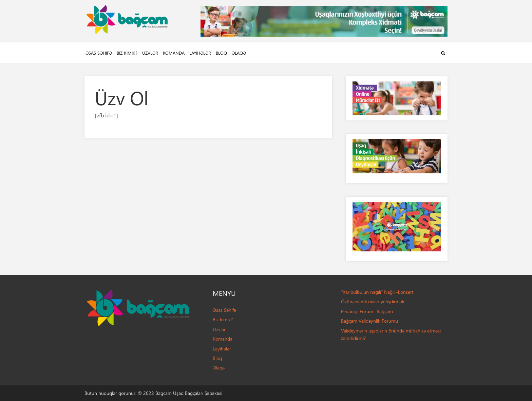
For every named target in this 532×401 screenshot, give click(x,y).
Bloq (221, 53)
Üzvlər (150, 53)
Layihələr (200, 53)
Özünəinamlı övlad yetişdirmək (373, 301)
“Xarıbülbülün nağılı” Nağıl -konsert (377, 292)
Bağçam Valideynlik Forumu (369, 321)
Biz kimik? (127, 53)
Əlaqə (239, 53)
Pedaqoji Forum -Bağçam (367, 311)
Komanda (174, 53)
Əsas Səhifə (99, 53)
